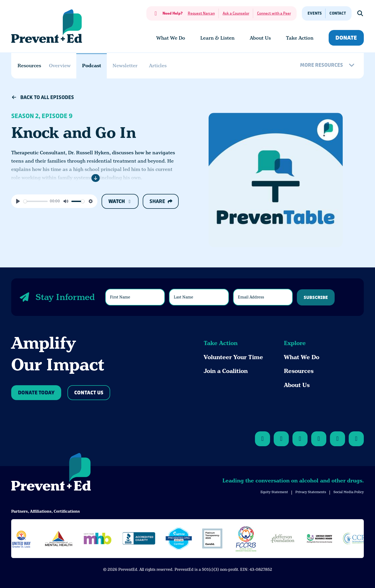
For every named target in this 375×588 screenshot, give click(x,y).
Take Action (221, 343)
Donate (346, 38)
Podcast (92, 66)
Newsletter (125, 66)
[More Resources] (328, 66)
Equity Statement (274, 492)
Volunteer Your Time (233, 357)
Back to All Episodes (43, 97)
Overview (60, 66)
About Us (297, 385)
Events (315, 13)
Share (161, 201)
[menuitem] (171, 38)
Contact (338, 13)
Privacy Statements (311, 492)
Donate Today (36, 393)
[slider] (36, 201)
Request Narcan (201, 13)
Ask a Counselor (236, 13)
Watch (120, 202)
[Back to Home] (51, 473)
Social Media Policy (349, 492)
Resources (299, 371)
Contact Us (89, 393)
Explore (295, 343)
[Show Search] (360, 13)
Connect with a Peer (274, 13)
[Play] (18, 201)
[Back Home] (47, 26)
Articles (158, 66)
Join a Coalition (226, 371)
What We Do (302, 357)
